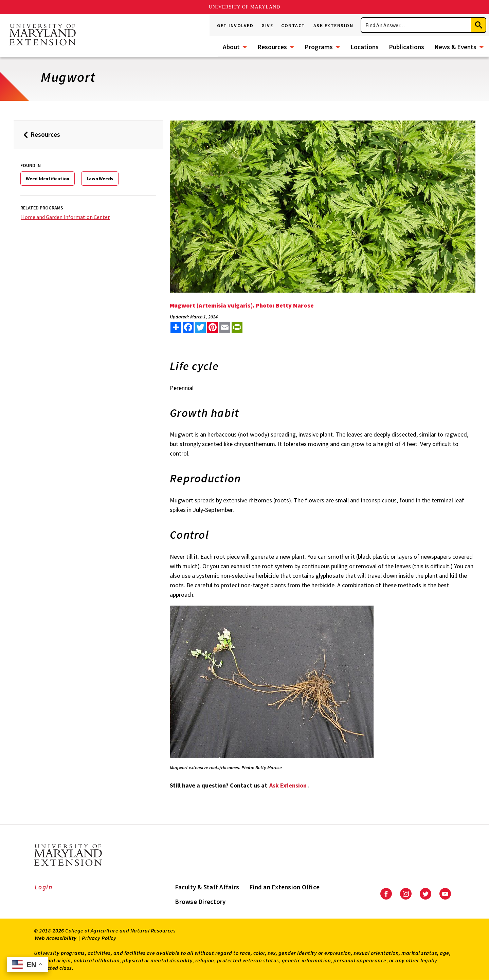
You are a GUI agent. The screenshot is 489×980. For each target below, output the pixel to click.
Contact (293, 25)
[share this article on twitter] (200, 327)
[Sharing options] (176, 327)
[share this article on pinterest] (213, 327)
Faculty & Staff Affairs (207, 887)
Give (267, 25)
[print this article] (237, 327)
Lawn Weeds (100, 179)
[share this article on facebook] (188, 327)
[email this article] (225, 327)
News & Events (455, 47)
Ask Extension (333, 25)
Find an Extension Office (284, 887)
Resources (272, 47)
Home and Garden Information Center (65, 217)
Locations (365, 47)
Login (44, 887)
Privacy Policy (99, 938)
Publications (406, 47)
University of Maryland (245, 7)
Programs (319, 47)
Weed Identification (48, 179)
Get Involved (235, 25)
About (231, 47)
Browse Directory (200, 902)
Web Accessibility (56, 938)
